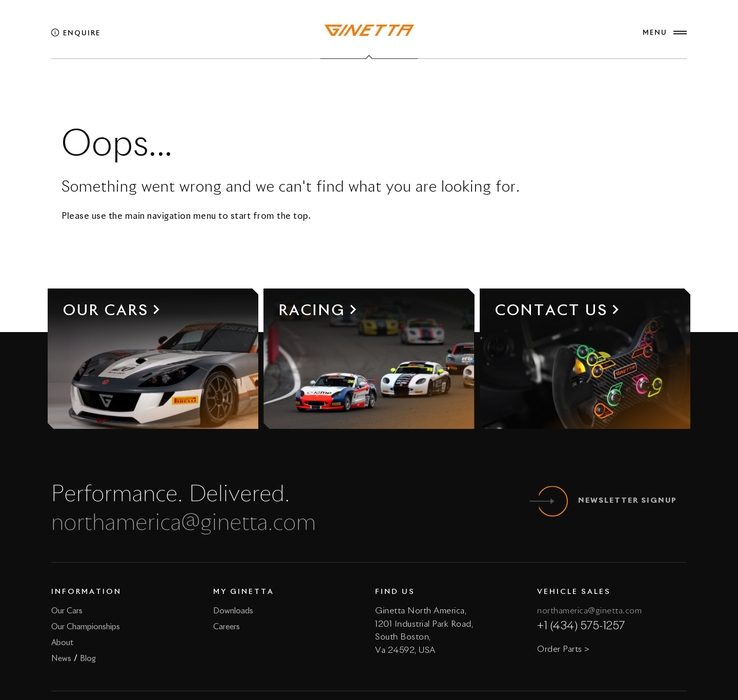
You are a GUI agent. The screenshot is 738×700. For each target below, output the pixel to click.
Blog (88, 659)
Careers (227, 627)
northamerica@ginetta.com (184, 523)
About (62, 643)
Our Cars (67, 611)
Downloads (233, 611)
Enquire (76, 34)
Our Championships (86, 627)
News (61, 659)
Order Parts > (563, 649)
